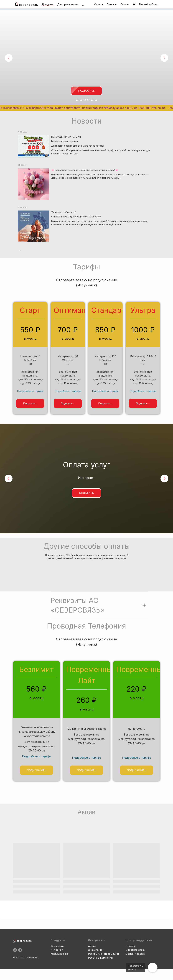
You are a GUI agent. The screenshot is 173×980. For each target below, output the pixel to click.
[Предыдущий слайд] (9, 58)
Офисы (125, 4)
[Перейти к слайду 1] (77, 100)
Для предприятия (68, 4)
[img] (83, 5)
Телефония (57, 972)
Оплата (99, 4)
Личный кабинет (149, 4)
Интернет (57, 976)
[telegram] (20, 976)
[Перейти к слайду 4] (88, 100)
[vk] (15, 976)
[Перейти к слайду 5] (92, 100)
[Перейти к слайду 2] (81, 100)
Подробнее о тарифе (30, 391)
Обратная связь (135, 976)
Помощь (112, 4)
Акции (92, 972)
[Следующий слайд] (164, 58)
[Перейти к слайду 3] (85, 100)
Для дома (48, 4)
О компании (96, 976)
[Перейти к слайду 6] (96, 100)
